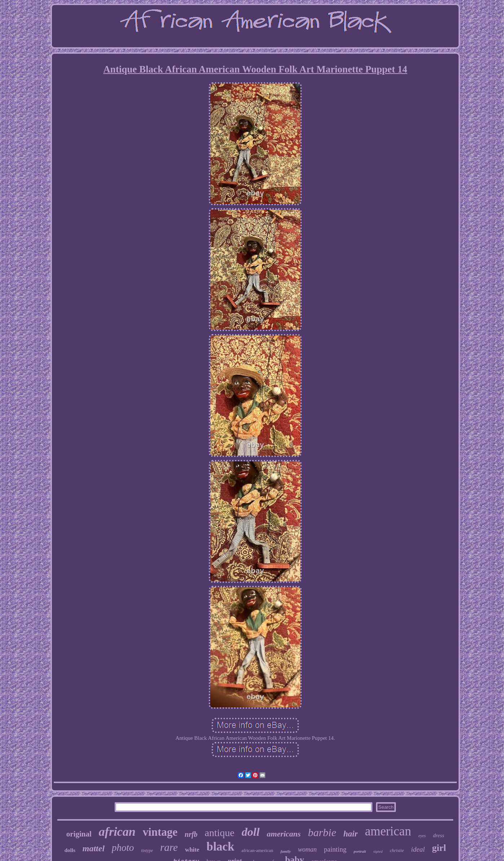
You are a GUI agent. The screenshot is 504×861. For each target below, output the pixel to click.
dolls (70, 850)
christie (397, 850)
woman (308, 849)
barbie (322, 832)
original (79, 834)
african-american (257, 850)
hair (351, 834)
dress (439, 835)
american (388, 831)
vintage (160, 832)
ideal (418, 849)
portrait (360, 851)
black (220, 847)
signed (378, 851)
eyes (422, 836)
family (286, 851)
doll (251, 832)
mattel (94, 848)
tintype (147, 851)
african (117, 832)
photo (123, 848)
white (192, 850)
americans (284, 834)
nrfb (191, 834)
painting (335, 849)
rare (169, 847)
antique (220, 833)
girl (439, 848)
